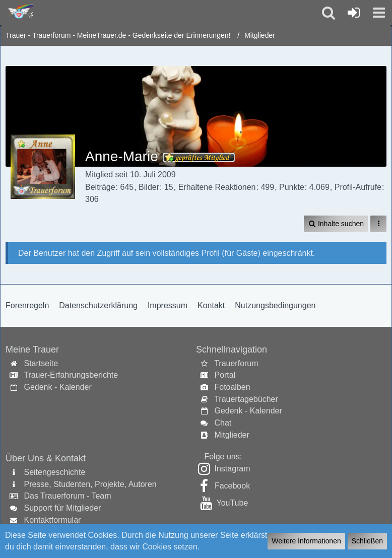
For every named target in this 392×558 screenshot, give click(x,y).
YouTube (232, 503)
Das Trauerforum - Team (67, 496)
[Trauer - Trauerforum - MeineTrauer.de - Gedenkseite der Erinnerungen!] (19, 12)
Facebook (232, 486)
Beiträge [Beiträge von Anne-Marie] (100, 187)
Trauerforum (236, 363)
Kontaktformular (52, 520)
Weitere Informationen (306, 541)
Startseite (41, 363)
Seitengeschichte (54, 472)
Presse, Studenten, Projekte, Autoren (90, 484)
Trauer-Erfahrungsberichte (71, 375)
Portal (225, 375)
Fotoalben (232, 387)
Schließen (367, 541)
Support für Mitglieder (62, 508)
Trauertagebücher (246, 399)
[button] (379, 13)
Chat (223, 423)
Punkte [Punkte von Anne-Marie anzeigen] (292, 187)
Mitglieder (232, 435)
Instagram (232, 469)
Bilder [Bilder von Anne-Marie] (149, 187)
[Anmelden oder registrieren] (354, 13)
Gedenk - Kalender (57, 387)
